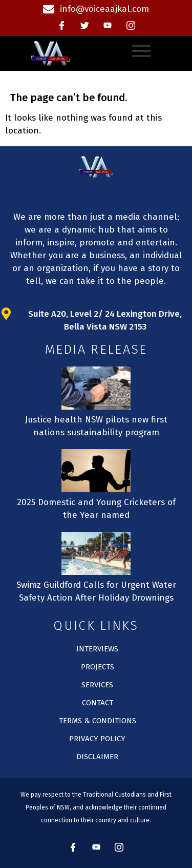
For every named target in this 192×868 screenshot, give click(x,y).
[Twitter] (84, 26)
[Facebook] (61, 26)
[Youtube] (108, 26)
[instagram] (131, 26)
